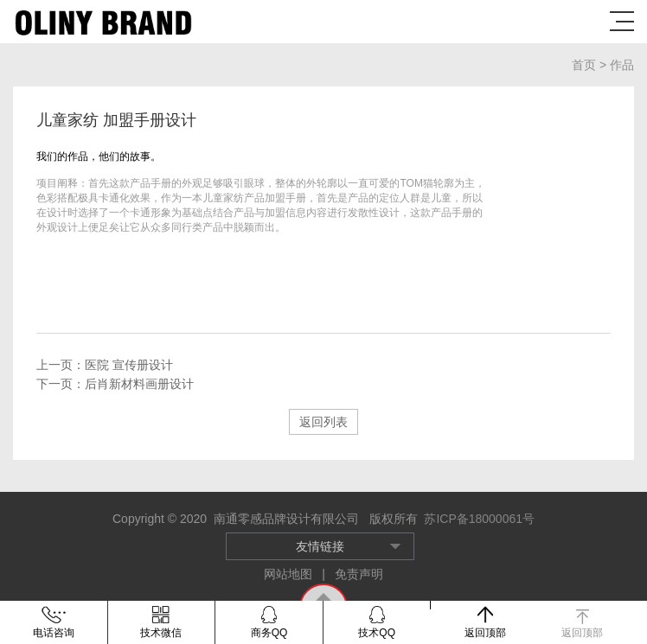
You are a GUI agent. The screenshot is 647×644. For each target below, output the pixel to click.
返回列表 (323, 422)
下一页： (115, 384)
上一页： (105, 365)
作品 (622, 65)
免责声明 (359, 574)
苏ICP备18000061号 (479, 519)
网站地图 (290, 574)
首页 (586, 65)
